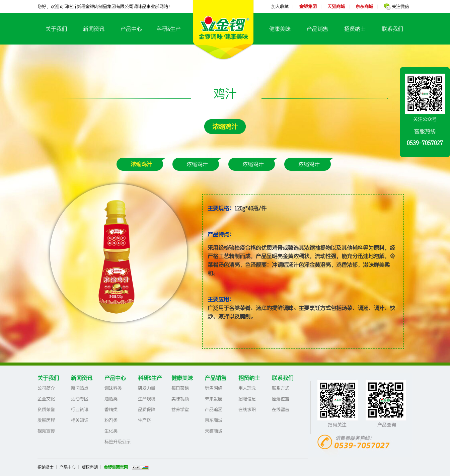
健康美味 (280, 29)
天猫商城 (214, 431)
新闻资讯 (94, 29)
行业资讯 (80, 410)
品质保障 (147, 410)
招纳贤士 (46, 467)
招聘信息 (247, 399)
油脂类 (111, 399)
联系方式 (281, 388)
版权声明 (90, 467)
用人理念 (247, 388)
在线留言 (281, 410)
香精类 (111, 410)
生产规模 (147, 399)
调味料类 (113, 388)
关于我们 (56, 29)
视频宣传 (46, 431)
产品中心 (131, 29)
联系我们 (392, 29)
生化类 (111, 431)
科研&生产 (169, 29)
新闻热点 (80, 388)
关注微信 (396, 7)
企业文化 (46, 399)
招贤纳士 (355, 29)
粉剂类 (111, 420)
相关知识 (80, 420)
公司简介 (46, 388)
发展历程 (46, 420)
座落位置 (281, 399)
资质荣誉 (46, 410)
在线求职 (247, 410)
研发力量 (147, 388)
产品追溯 (214, 410)
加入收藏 (280, 7)
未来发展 (214, 399)
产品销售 (317, 29)
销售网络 (214, 388)
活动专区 (80, 399)
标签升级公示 (118, 442)
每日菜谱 (180, 388)
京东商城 (214, 420)
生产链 (144, 420)
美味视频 (180, 399)
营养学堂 (180, 410)
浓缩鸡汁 (225, 127)
